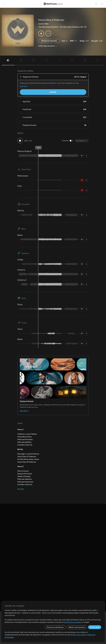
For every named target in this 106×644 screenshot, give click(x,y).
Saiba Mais (24, 86)
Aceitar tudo (95, 627)
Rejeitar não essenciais (77, 627)
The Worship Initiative (48, 27)
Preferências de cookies (73, 622)
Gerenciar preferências (55, 627)
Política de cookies (79, 635)
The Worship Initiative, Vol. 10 (73, 27)
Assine (53, 92)
